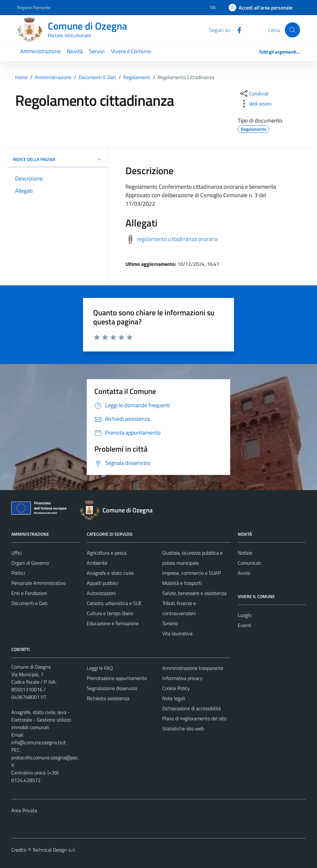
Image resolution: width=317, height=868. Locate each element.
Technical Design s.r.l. (54, 850)
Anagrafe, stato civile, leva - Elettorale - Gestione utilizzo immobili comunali (41, 720)
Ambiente (97, 563)
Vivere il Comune (131, 51)
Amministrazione (40, 51)
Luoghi (245, 615)
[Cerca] (292, 30)
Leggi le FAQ (100, 668)
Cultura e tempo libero (110, 613)
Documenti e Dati (29, 603)
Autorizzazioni (101, 593)
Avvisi (244, 573)
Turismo (170, 623)
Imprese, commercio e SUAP (192, 573)
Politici (18, 573)
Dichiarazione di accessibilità (192, 708)
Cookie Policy (176, 688)
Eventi (245, 625)
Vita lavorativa (177, 633)
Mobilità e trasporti (182, 583)
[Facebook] (237, 30)
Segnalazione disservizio (112, 688)
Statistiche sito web (183, 728)
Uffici (17, 553)
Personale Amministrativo (38, 583)
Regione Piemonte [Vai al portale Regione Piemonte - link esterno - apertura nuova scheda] (34, 7)
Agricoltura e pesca (107, 553)
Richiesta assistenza (108, 698)
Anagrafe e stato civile (110, 573)
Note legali (174, 698)
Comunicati (249, 563)
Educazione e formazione (113, 623)
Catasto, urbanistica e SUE (114, 603)
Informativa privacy (182, 678)
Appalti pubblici (103, 583)
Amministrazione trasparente (193, 668)
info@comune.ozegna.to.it (39, 742)
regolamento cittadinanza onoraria (177, 239)
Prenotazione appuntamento (117, 678)
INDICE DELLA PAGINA (58, 159)
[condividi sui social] (254, 94)
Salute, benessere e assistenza (194, 593)
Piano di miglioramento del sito (194, 718)
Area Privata (24, 810)
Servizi (97, 51)
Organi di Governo (30, 563)
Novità (75, 51)
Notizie (245, 553)
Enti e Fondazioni (29, 593)
